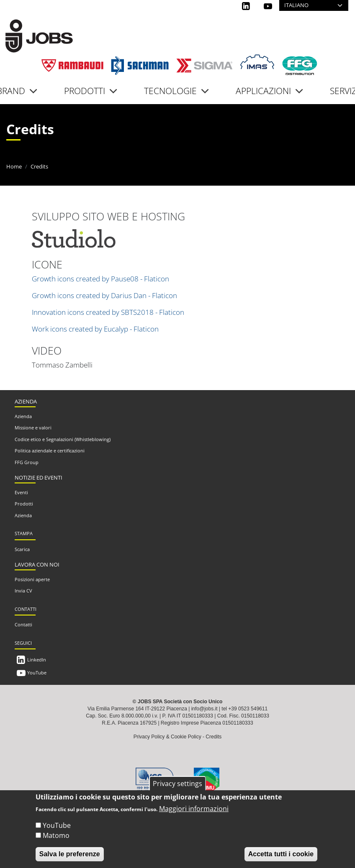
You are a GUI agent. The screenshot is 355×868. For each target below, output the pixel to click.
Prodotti (24, 504)
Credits (214, 737)
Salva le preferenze (70, 854)
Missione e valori (33, 428)
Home (14, 166)
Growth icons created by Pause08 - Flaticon (100, 279)
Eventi (21, 492)
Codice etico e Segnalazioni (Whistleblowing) (63, 439)
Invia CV (23, 591)
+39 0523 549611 (248, 709)
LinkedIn (37, 660)
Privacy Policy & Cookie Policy (167, 737)
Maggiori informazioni (194, 809)
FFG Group (27, 462)
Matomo (56, 835)
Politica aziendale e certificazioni (50, 451)
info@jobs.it (205, 709)
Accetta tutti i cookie (281, 854)
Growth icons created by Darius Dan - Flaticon (104, 295)
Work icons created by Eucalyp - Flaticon (95, 329)
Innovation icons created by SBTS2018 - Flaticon (108, 312)
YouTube (37, 673)
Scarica (22, 549)
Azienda (23, 416)
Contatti (23, 624)
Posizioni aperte (32, 579)
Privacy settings (177, 784)
